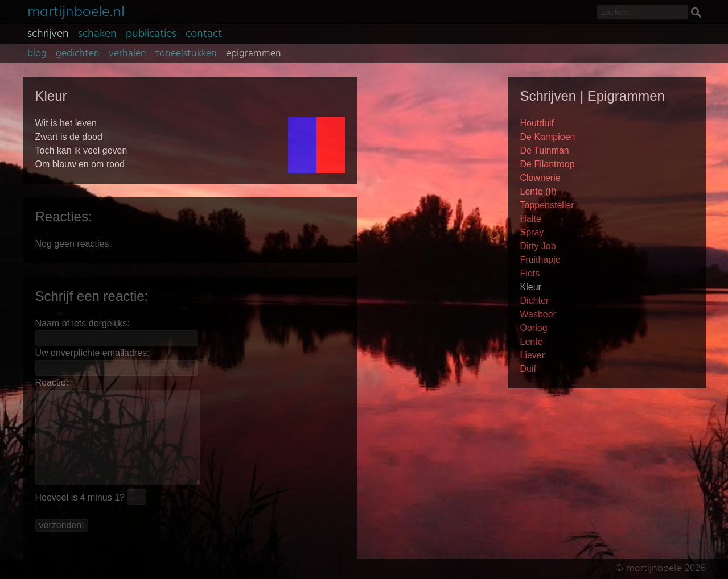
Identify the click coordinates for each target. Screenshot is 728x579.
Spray (532, 232)
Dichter (535, 301)
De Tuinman (545, 150)
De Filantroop (548, 164)
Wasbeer (538, 314)
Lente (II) (538, 191)
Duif (528, 369)
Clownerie (540, 178)
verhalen (127, 53)
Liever (533, 355)
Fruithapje (540, 260)
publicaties (151, 34)
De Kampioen (548, 137)
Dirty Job (538, 246)
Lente (532, 342)
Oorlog (534, 328)
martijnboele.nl (76, 10)
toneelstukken (186, 53)
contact (204, 34)
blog (37, 53)
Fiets (530, 273)
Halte (531, 219)
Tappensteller (547, 205)
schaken (97, 34)
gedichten (78, 53)
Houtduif (537, 123)
